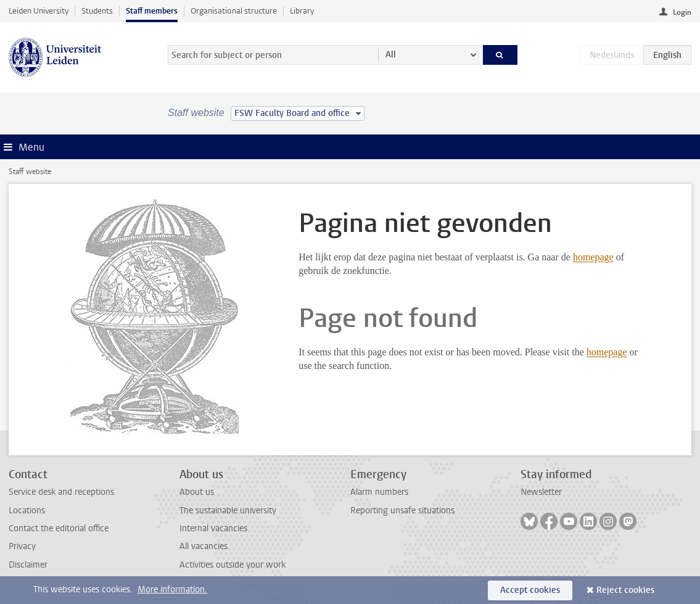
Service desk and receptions (61, 492)
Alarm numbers (379, 492)
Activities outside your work (233, 565)
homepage (593, 257)
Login (682, 12)
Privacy (22, 546)
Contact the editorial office (59, 528)
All (391, 55)
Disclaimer (28, 565)
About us (197, 492)
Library (302, 11)
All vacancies (204, 546)
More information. (172, 590)
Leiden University (39, 11)
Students (97, 11)
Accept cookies (530, 590)
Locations (27, 511)
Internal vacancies (213, 528)
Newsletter (541, 492)
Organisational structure (234, 11)
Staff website (30, 172)
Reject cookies (625, 590)
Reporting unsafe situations (402, 511)
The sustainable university (228, 511)
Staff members (152, 11)
